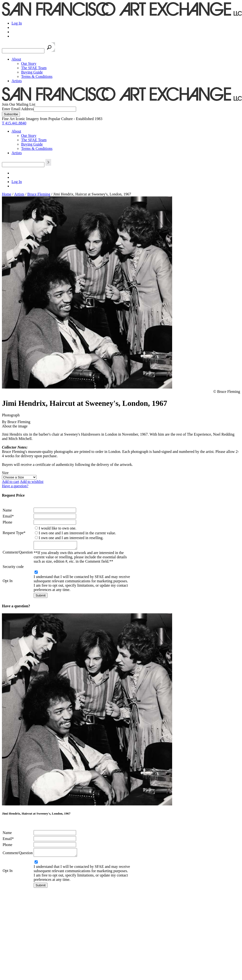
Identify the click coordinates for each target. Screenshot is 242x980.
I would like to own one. (57, 528)
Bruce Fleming (39, 194)
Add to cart (11, 482)
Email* (8, 516)
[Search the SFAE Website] (23, 51)
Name (7, 510)
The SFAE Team (34, 68)
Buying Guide (32, 72)
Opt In (8, 582)
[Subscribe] (11, 114)
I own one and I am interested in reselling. (71, 538)
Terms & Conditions (37, 76)
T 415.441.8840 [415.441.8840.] (14, 123)
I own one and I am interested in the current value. (77, 533)
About (16, 59)
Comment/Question (18, 553)
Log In (17, 23)
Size (5, 473)
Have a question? (15, 486)
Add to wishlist (32, 482)
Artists (17, 81)
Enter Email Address (18, 109)
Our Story (29, 64)
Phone (7, 522)
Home (7, 194)
